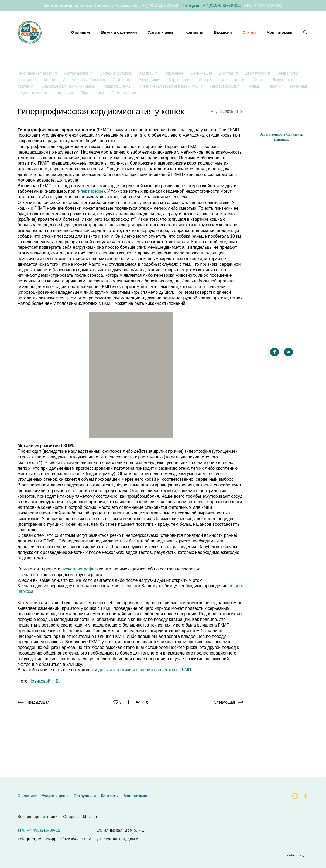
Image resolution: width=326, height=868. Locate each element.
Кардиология (181, 96)
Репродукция (150, 96)
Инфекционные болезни (84, 96)
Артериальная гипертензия (223, 96)
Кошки (50, 96)
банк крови (28, 96)
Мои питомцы (279, 44)
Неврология (288, 89)
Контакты (231, 37)
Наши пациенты (118, 102)
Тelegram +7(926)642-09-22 (211, 5)
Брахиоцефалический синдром (69, 102)
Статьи (286, 37)
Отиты (260, 96)
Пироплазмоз (93, 109)
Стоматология (124, 109)
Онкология (122, 96)
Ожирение (175, 89)
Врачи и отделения (156, 37)
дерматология (258, 89)
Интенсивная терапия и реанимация (171, 102)
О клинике (117, 37)
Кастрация (149, 89)
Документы (282, 96)
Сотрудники (85, 796)
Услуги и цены (198, 37)
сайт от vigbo (298, 855)
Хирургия (26, 102)
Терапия (276, 102)
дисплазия (229, 89)
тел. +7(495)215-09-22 (155, 5)
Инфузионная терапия (38, 89)
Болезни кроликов (117, 89)
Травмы (254, 102)
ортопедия (64, 109)
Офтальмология (79, 89)
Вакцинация (202, 89)
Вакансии (259, 37)
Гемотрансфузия (225, 102)
